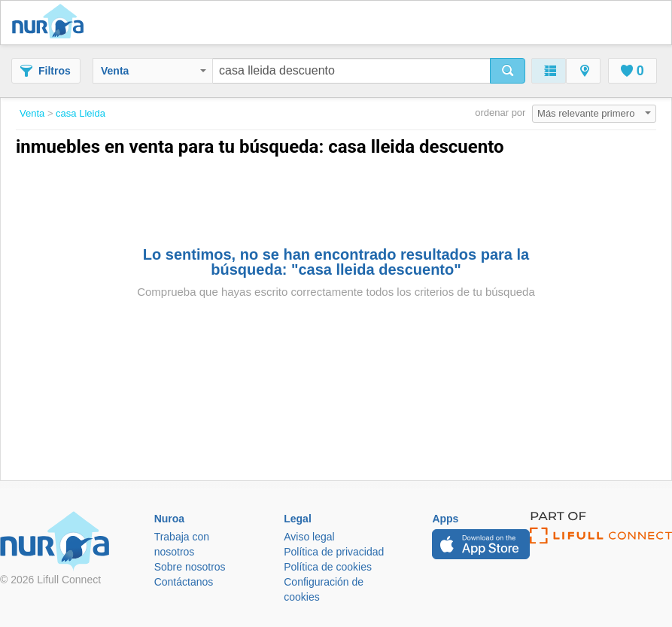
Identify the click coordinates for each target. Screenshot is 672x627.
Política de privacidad (334, 552)
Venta (154, 71)
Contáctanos (184, 582)
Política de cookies (328, 567)
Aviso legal (309, 537)
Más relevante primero (594, 113)
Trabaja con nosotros (182, 544)
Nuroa (52, 23)
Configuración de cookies (324, 589)
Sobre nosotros (190, 567)
